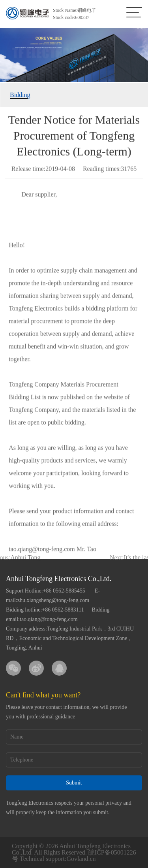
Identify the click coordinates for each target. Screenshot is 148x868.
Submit (74, 783)
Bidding (19, 95)
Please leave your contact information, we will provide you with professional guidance (66, 712)
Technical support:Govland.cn (58, 859)
